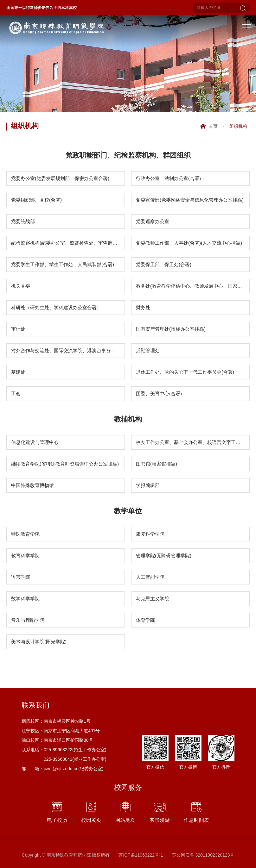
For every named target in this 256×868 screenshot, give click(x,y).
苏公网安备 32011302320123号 (203, 855)
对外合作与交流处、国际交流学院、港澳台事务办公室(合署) (68, 350)
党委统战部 (23, 221)
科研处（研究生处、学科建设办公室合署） (56, 307)
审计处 (18, 329)
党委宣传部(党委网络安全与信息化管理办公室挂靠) (190, 200)
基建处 (18, 372)
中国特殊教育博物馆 (32, 485)
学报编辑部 (148, 485)
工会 (16, 393)
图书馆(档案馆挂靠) (157, 464)
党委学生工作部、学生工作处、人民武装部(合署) (63, 264)
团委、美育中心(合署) (159, 393)
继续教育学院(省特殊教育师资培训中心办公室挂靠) (65, 464)
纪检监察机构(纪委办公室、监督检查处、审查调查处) (67, 243)
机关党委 (21, 286)
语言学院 (21, 577)
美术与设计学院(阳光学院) (39, 642)
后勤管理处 (148, 350)
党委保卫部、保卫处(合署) (164, 264)
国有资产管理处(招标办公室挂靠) (171, 329)
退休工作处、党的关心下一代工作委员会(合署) (185, 372)
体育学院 (145, 620)
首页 (213, 126)
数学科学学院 (25, 599)
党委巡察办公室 (153, 221)
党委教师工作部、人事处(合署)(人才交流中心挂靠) (189, 243)
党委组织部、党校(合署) (36, 200)
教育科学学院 (25, 556)
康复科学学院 (150, 534)
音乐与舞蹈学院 (28, 620)
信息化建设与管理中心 (35, 442)
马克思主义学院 (153, 599)
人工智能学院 (150, 577)
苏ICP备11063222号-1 (141, 855)
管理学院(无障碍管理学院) (164, 556)
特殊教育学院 (25, 534)
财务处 (143, 307)
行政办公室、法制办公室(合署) (168, 178)
